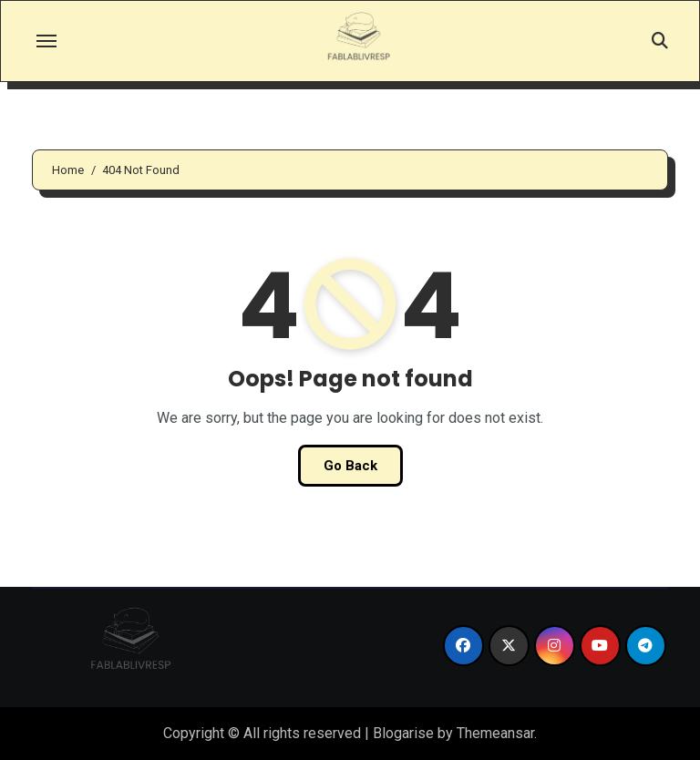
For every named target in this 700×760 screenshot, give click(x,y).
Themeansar (495, 733)
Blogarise (403, 733)
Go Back (350, 466)
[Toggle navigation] (46, 41)
